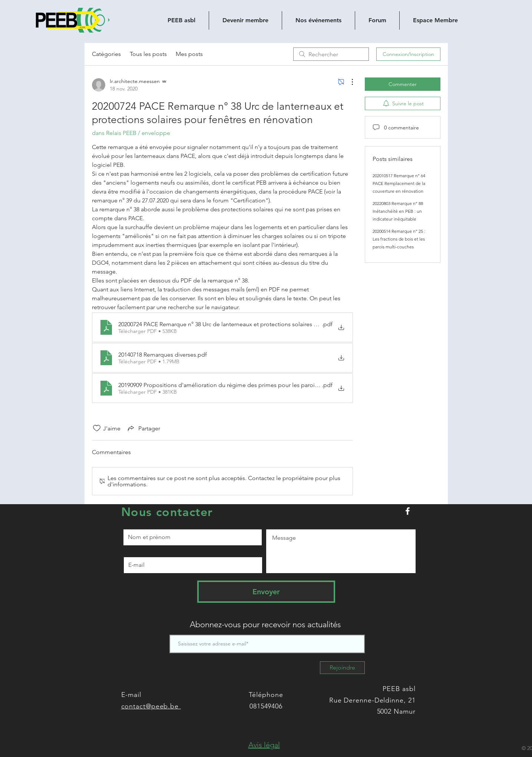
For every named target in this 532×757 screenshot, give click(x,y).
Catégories (106, 54)
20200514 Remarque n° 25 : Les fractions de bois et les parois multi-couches (399, 239)
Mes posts (189, 54)
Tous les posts (148, 54)
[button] (264, 745)
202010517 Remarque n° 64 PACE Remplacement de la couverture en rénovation (399, 183)
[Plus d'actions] (348, 82)
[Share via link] (143, 428)
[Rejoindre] (342, 668)
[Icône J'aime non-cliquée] (97, 428)
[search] (331, 54)
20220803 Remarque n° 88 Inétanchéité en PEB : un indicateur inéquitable (398, 211)
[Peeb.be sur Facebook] (408, 511)
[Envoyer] (266, 592)
